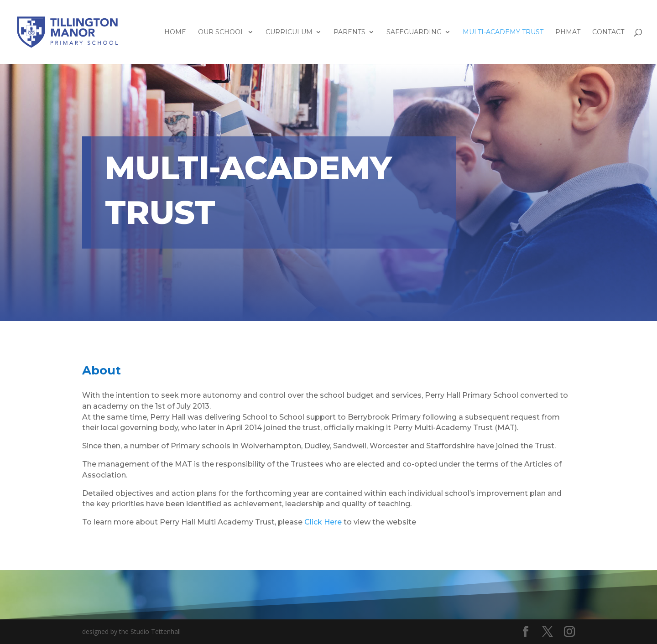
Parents (349, 32)
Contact (608, 32)
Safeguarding (414, 32)
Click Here (323, 522)
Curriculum (289, 32)
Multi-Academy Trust (503, 32)
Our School (221, 32)
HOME (175, 32)
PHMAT (568, 32)
